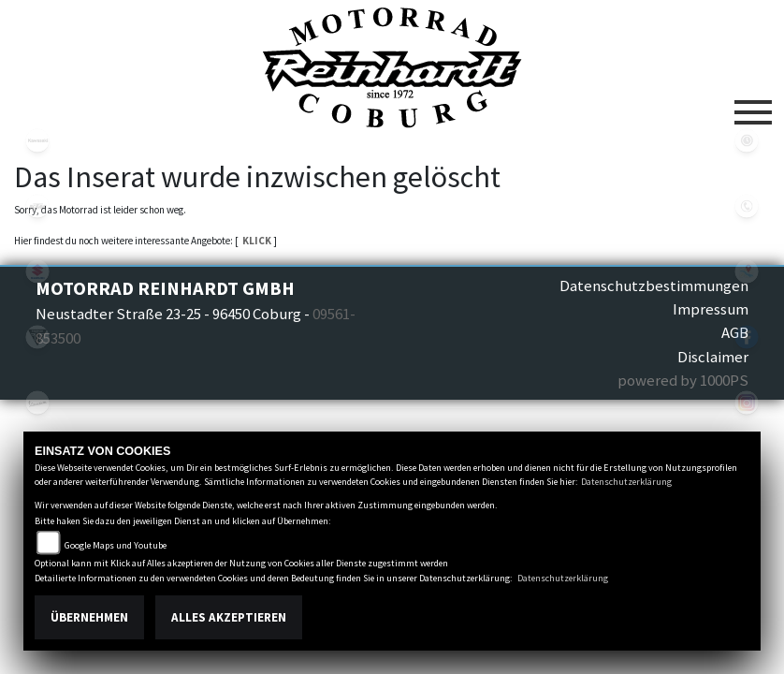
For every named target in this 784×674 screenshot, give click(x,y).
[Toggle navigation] (753, 105)
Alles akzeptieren (229, 617)
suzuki (37, 271)
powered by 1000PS (683, 380)
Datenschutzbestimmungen (654, 286)
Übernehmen (89, 617)
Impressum (711, 309)
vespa (37, 403)
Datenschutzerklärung (626, 482)
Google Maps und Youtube (116, 545)
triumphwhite (37, 337)
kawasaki (37, 140)
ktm (37, 206)
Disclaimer (713, 357)
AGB (735, 332)
